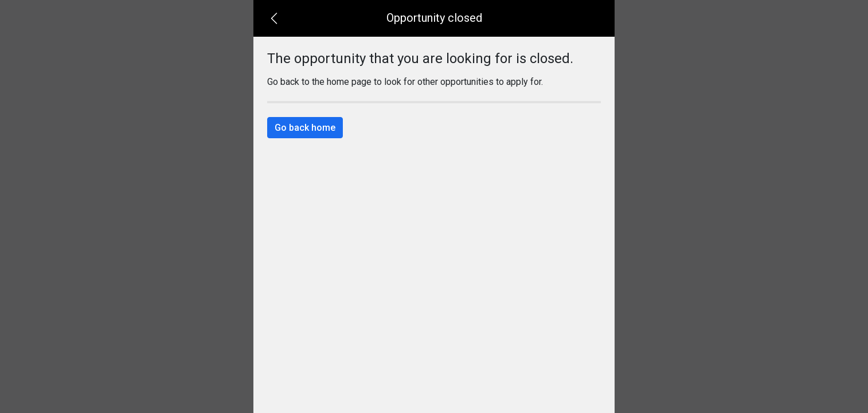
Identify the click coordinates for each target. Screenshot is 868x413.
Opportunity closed (434, 18)
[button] (274, 18)
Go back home (305, 128)
